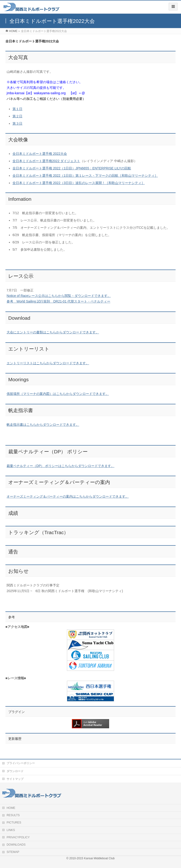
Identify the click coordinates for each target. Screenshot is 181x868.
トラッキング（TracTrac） (38, 532)
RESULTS (13, 815)
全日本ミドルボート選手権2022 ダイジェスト (46, 161)
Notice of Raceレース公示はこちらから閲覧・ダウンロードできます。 (59, 296)
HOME (11, 808)
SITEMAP (13, 852)
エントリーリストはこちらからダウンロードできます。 (48, 363)
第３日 (17, 123)
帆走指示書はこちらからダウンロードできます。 (43, 425)
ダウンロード (15, 771)
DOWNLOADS (16, 845)
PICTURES (14, 823)
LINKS (11, 830)
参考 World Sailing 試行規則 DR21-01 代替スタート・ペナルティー (58, 301)
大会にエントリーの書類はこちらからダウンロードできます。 (53, 332)
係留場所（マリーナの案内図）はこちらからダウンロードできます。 (58, 394)
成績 (13, 513)
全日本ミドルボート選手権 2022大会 (40, 154)
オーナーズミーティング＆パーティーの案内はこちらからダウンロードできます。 (68, 496)
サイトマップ (15, 779)
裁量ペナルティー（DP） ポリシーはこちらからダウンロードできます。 (60, 466)
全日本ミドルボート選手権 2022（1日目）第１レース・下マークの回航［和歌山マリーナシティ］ (85, 176)
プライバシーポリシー (21, 763)
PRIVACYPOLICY (18, 837)
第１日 (17, 109)
